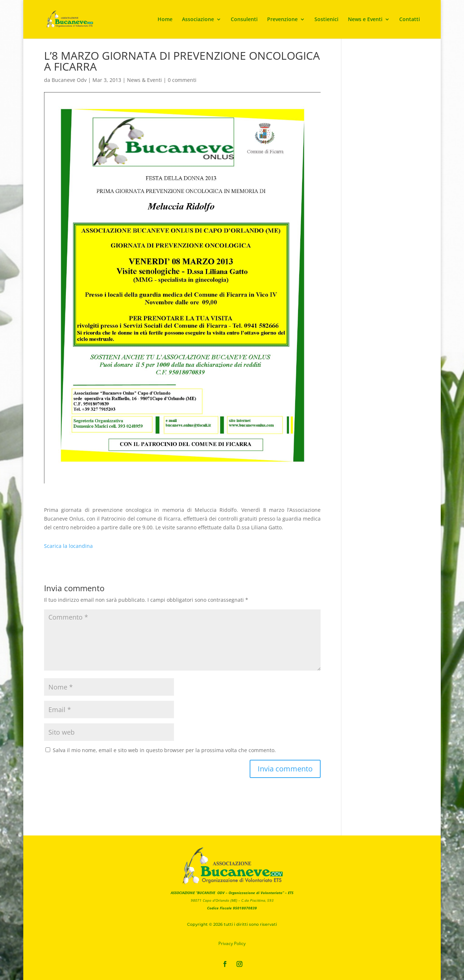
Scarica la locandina (68, 546)
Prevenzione (282, 20)
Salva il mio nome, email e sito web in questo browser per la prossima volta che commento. (164, 750)
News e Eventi (365, 20)
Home (165, 20)
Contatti (410, 20)
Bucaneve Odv (69, 80)
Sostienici (326, 20)
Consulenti (244, 20)
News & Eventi (144, 80)
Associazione (198, 20)
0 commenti (182, 80)
